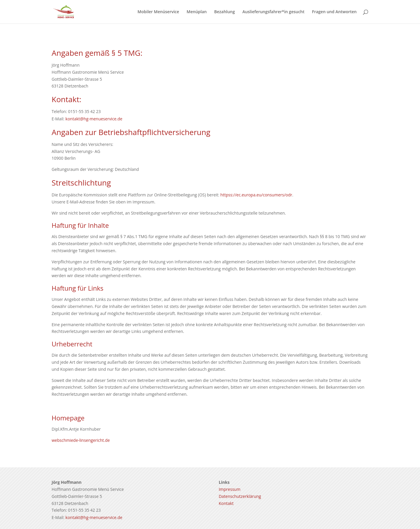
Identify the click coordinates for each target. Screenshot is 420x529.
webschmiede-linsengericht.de (81, 440)
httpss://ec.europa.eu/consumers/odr (256, 195)
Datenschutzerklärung (240, 496)
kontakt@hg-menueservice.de (94, 119)
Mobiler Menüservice (158, 12)
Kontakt (226, 503)
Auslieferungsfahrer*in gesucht (273, 12)
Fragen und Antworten (334, 12)
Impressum (230, 489)
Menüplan (197, 12)
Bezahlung (224, 12)
